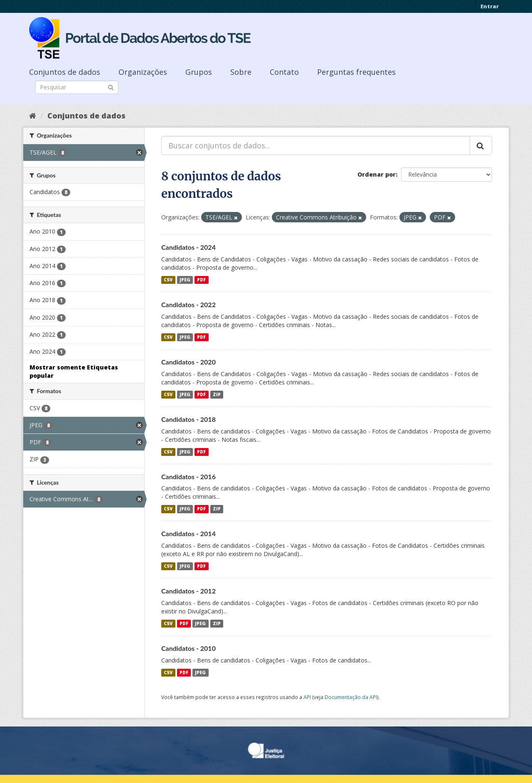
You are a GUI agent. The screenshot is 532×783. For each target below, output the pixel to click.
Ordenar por (377, 174)
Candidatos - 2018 (188, 419)
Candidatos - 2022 (188, 304)
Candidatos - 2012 (188, 591)
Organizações (143, 72)
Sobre (241, 72)
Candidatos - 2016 (188, 476)
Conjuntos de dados (65, 72)
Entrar (490, 6)
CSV (168, 280)
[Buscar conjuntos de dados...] (316, 145)
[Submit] (111, 87)
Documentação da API (351, 697)
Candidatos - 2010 (188, 648)
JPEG (185, 280)
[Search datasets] (77, 87)
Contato (284, 72)
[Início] (33, 116)
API (307, 697)
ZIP (217, 394)
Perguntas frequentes (356, 72)
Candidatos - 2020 (188, 362)
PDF (201, 280)
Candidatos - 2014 (188, 533)
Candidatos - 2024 (188, 247)
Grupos (199, 72)
